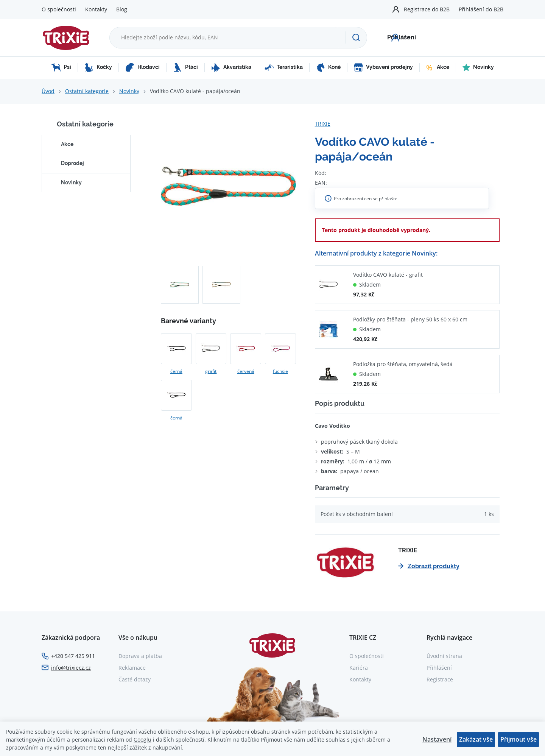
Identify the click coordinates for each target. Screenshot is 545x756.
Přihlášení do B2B (481, 9)
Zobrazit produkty (429, 566)
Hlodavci (142, 67)
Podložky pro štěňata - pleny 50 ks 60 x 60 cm (410, 319)
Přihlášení (439, 668)
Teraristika (284, 67)
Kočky (98, 67)
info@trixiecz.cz (71, 668)
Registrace (440, 679)
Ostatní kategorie (87, 91)
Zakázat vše (476, 739)
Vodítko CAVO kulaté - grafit (388, 275)
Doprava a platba (140, 656)
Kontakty (96, 9)
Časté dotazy (135, 679)
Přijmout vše (519, 739)
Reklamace (132, 668)
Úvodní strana (444, 656)
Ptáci (185, 67)
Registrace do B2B (427, 9)
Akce (438, 67)
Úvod (48, 91)
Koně (328, 67)
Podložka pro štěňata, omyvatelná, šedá (403, 364)
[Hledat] (356, 37)
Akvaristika (231, 67)
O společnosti (59, 9)
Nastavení (437, 739)
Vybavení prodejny (383, 67)
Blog (122, 9)
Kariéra (359, 668)
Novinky (478, 67)
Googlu (142, 740)
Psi (61, 67)
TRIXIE (323, 124)
